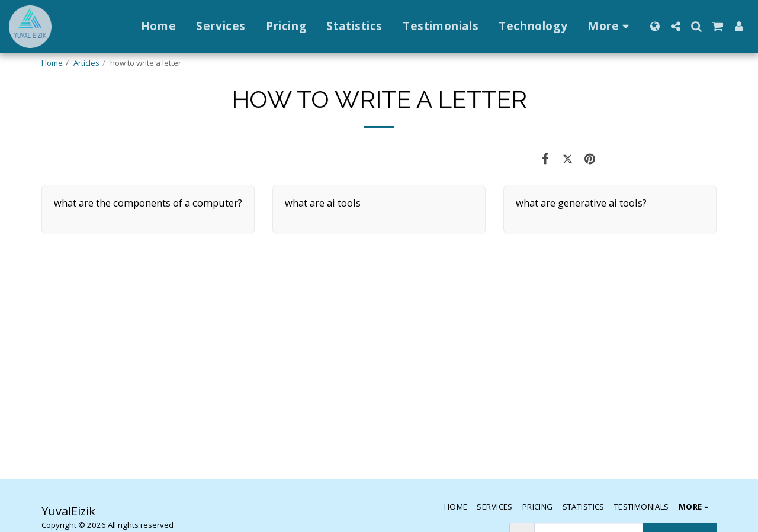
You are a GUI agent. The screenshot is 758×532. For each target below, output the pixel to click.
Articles (86, 63)
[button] (675, 26)
